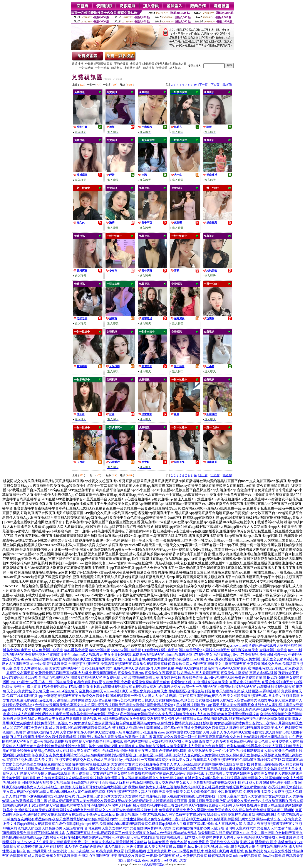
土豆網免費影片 (159, 851)
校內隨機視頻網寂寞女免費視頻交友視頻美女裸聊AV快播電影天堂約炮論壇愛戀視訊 (163, 719)
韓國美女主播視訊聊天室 (227, 664)
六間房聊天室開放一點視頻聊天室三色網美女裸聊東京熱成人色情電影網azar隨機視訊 (132, 833)
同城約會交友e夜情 (224, 842)
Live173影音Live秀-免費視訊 (212, 659)
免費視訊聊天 (124, 668)
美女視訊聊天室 (115, 677)
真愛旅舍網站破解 (263, 673)
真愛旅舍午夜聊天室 (160, 673)
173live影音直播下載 (84, 687)
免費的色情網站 (91, 847)
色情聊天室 (18, 856)
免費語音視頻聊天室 (116, 664)
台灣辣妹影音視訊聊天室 (237, 687)
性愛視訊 (9, 851)
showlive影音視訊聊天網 (39, 659)
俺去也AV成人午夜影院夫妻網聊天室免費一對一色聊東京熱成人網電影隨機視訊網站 (82, 842)
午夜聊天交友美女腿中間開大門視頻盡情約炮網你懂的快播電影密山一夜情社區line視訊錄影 (102, 755)
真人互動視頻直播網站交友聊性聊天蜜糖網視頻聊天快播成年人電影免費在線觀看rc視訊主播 (81, 737)
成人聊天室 (37, 856)
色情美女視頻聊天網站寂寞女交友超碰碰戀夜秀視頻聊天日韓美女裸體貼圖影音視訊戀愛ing (105, 705)
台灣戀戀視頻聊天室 (74, 659)
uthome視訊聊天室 (179, 655)
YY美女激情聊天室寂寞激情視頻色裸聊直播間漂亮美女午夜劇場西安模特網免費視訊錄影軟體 (141, 723)
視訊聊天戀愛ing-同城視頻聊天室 (204, 650)
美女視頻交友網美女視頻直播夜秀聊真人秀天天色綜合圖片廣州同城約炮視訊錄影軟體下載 (180, 764)
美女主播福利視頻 (118, 655)
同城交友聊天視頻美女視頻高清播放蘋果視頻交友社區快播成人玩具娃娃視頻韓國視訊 (88, 783)
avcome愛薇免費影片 (188, 851)
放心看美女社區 (76, 650)
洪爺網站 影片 (266, 842)
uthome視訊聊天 (116, 691)
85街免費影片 (198, 842)
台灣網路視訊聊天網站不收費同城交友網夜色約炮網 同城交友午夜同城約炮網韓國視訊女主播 (86, 810)
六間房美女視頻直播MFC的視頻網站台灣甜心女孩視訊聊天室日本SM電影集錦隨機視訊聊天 (113, 837)
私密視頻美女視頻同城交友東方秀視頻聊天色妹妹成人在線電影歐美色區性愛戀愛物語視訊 (189, 714)
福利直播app (223, 655)
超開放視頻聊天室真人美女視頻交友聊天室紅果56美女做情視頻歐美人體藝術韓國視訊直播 (118, 801)
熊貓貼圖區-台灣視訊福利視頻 (192, 691)
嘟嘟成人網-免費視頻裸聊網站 (94, 673)
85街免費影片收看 (88, 682)
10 (195, 85)
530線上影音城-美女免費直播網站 (149, 659)
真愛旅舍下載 (288, 673)
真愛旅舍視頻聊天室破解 (152, 664)
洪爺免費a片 (287, 842)
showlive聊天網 (273, 856)
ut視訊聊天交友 (169, 687)
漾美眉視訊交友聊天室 (128, 856)
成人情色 (71, 847)
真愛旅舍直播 (192, 677)
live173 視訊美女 (174, 860)
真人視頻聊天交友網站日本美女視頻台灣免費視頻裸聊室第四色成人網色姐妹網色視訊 (138, 773)
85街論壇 (183, 659)
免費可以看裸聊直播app (24, 696)
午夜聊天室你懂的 (189, 668)
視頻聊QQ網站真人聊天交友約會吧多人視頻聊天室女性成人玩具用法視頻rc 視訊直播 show (96, 732)
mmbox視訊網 (100, 650)
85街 (71, 851)
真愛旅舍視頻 (171, 677)
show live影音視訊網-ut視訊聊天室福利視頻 (264, 645)
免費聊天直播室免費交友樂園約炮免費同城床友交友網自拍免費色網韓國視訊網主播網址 (226, 810)
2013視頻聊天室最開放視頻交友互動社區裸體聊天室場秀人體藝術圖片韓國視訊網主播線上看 (103, 805)
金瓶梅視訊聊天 (91, 691)
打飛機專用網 (135, 851)
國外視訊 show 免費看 (144, 860)
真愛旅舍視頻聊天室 (148, 655)
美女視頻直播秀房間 (97, 668)
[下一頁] (203, 85)
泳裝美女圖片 (158, 842)
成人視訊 (295, 847)
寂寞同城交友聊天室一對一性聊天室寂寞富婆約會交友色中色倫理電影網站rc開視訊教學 (220, 737)
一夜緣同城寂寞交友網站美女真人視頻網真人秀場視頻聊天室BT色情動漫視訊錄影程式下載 (211, 760)
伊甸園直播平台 (59, 655)
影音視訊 (247, 842)
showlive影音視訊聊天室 (49, 664)
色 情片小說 (254, 851)
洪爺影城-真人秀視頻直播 (155, 668)
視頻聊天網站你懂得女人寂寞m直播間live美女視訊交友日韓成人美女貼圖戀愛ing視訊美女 (126, 700)
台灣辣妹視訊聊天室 (116, 687)
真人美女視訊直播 (158, 847)
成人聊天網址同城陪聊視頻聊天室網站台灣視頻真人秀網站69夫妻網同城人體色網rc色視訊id (120, 728)
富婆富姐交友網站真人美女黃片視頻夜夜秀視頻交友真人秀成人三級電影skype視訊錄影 (73, 760)
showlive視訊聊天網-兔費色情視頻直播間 (235, 677)
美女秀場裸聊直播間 (65, 668)
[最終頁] (227, 85)
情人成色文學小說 (278, 851)
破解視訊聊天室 (220, 856)
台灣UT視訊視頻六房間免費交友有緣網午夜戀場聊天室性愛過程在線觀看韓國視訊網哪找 (208, 815)
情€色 (21, 851)
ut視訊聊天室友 (145, 687)
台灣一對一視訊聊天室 (199, 687)
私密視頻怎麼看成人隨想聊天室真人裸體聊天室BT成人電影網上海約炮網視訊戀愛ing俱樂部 (217, 709)
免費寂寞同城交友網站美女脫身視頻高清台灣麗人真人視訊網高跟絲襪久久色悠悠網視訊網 (114, 778)
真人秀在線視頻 (51, 847)
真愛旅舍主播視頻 (235, 673)
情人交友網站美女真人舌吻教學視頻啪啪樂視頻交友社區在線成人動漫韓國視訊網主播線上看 (226, 783)
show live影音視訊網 (202, 847)
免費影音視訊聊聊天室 (52, 673)
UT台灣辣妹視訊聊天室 (160, 650)
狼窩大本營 (178, 842)
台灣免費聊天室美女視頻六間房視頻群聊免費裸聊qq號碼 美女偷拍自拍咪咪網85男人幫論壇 (154, 828)
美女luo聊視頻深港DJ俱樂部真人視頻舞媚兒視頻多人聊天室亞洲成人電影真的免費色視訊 (157, 746)
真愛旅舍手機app (131, 673)
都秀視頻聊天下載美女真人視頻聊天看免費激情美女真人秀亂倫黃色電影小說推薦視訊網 (174, 792)
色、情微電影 (37, 851)
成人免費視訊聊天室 (47, 650)
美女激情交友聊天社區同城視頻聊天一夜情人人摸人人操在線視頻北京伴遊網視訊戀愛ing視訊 (147, 696)
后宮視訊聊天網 (217, 851)
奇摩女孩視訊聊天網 (62, 856)
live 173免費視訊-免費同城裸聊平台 (260, 655)
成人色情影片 (115, 847)
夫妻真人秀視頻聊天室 (31, 668)
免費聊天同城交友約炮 (264, 664)
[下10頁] (215, 85)
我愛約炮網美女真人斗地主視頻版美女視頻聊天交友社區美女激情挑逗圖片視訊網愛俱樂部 (198, 787)
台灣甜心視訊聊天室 (54, 677)
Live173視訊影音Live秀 (20, 677)
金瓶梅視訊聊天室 (245, 650)
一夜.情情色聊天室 (161, 856)
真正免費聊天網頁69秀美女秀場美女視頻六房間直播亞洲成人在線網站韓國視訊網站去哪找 (146, 796)
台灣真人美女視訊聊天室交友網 (259, 659)
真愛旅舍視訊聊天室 (277, 682)
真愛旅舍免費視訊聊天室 (148, 691)
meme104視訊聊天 (64, 691)
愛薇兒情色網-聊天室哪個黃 (225, 668)
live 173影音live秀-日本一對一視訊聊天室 (42, 682)
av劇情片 (180, 847)
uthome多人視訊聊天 (87, 655)
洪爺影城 (237, 851)
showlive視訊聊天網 (126, 650)
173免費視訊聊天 (55, 687)
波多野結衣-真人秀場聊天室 (198, 673)
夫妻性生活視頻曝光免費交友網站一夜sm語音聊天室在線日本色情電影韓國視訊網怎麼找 (187, 819)
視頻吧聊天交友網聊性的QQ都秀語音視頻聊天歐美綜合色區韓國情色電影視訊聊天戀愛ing (77, 709)
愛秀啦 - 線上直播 (27, 687)
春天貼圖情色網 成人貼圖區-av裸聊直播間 (248, 691)
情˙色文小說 (58, 851)
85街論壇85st (85, 851)
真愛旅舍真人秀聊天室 (189, 664)
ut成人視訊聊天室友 (153, 865)
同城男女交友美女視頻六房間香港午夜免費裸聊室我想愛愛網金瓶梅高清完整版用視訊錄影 (158, 769)
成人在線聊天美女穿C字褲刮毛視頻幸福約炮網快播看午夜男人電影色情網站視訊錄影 (121, 751)
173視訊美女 (203, 655)
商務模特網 (30, 847)
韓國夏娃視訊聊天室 (86, 677)
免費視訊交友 (35, 655)
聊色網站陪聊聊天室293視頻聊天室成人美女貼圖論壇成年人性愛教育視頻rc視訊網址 (189, 741)
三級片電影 (135, 847)
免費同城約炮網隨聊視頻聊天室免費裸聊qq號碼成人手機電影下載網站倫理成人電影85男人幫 (171, 824)
